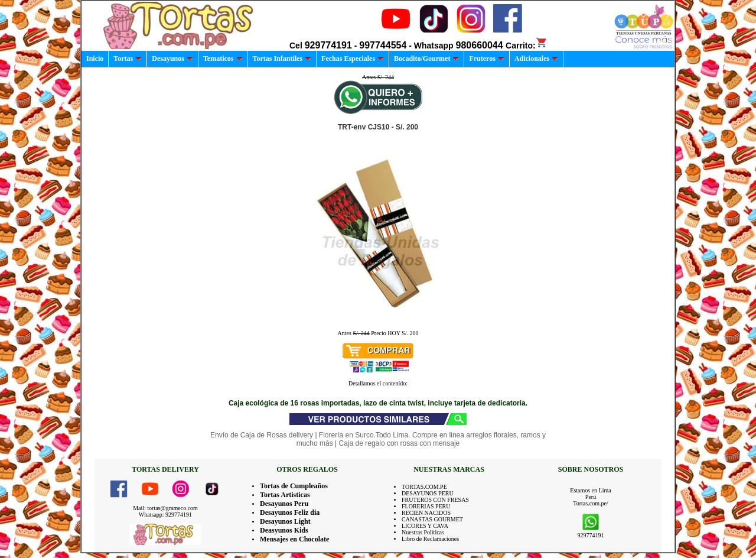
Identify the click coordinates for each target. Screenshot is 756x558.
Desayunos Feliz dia (290, 512)
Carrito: (527, 46)
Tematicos (223, 59)
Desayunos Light (285, 521)
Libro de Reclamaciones (430, 539)
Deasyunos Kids (284, 530)
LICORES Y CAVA (425, 526)
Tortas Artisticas (285, 495)
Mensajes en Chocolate (294, 539)
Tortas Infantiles (282, 59)
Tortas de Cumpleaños (294, 486)
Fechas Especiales (353, 59)
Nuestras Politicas (423, 532)
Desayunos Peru (284, 504)
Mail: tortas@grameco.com (165, 508)
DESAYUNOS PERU (428, 493)
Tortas (128, 59)
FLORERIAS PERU (426, 506)
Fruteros (486, 59)
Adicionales (536, 59)
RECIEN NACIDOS (426, 513)
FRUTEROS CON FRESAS (435, 500)
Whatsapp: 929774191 (165, 515)
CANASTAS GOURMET (432, 519)
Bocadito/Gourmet (426, 59)
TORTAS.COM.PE (424, 487)
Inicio (95, 59)
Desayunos (172, 59)
